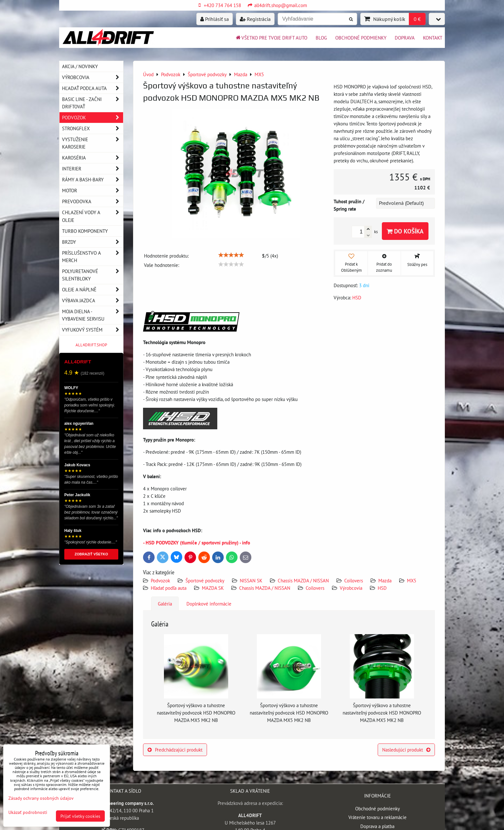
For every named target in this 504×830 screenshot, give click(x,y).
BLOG (321, 38)
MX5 (412, 580)
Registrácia (255, 19)
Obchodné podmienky (361, 38)
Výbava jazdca (93, 301)
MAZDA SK (213, 588)
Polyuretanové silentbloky (93, 275)
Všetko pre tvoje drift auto (271, 38)
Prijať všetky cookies (80, 816)
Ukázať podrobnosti (28, 812)
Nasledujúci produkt (406, 750)
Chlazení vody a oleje (93, 216)
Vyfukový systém (93, 330)
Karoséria (93, 158)
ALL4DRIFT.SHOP (91, 345)
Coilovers (354, 580)
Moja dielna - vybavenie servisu (93, 315)
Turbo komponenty (85, 231)
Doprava (405, 38)
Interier (93, 169)
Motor (93, 191)
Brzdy (93, 242)
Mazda (385, 580)
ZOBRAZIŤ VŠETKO (91, 554)
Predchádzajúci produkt (175, 750)
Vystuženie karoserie (93, 143)
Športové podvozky (205, 580)
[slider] (231, 255)
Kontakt (433, 38)
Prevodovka (93, 201)
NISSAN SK (251, 580)
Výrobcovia (351, 588)
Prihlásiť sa (215, 19)
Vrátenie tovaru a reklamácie (378, 817)
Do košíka (405, 231)
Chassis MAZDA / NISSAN (303, 580)
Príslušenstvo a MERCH (93, 257)
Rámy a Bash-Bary (93, 180)
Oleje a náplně (93, 290)
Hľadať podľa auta (169, 588)
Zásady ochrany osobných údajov (41, 798)
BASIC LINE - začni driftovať (93, 103)
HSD (382, 588)
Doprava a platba (377, 826)
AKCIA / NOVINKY (80, 66)
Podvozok (161, 580)
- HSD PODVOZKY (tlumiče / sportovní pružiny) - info (197, 543)
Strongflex (93, 128)
